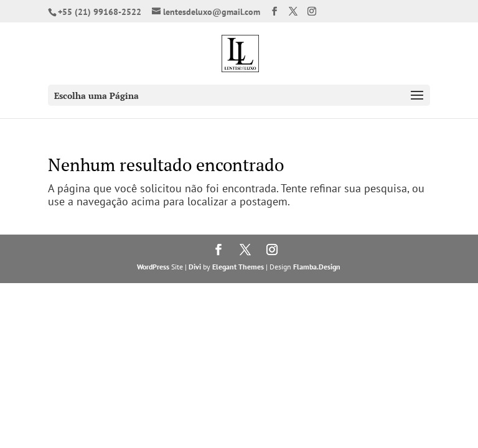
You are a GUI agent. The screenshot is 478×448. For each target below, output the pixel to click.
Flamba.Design (317, 267)
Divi (195, 267)
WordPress (153, 267)
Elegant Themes (238, 267)
